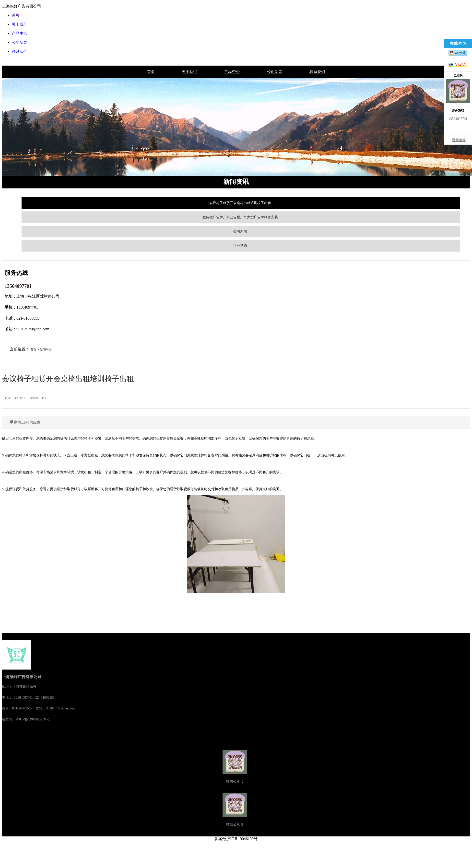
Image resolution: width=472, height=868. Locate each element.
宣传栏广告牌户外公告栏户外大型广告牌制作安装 (240, 217)
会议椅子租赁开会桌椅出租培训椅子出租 (240, 203)
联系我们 (317, 72)
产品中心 (232, 72)
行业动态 (240, 245)
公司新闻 (275, 72)
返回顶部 (459, 140)
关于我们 (189, 72)
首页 (151, 72)
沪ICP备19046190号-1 (33, 719)
